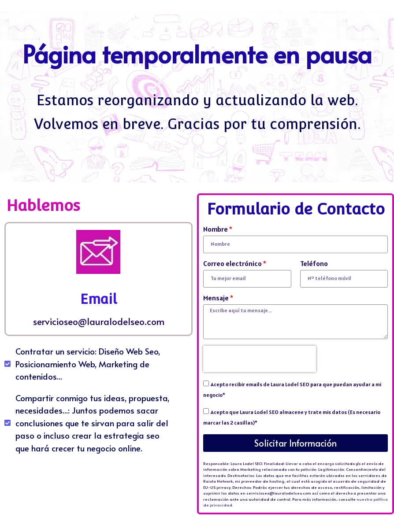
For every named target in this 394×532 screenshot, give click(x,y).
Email (98, 299)
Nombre (216, 229)
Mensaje (216, 298)
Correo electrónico (232, 264)
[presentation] (260, 359)
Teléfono (314, 264)
